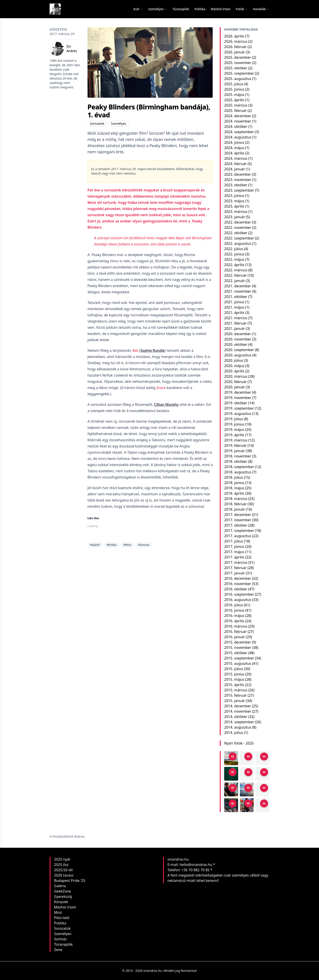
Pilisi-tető (62, 918)
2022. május (234, 259)
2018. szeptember (239, 467)
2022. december (238, 222)
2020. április (234, 371)
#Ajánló (95, 545)
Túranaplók (63, 944)
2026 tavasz (64, 875)
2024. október (236, 126)
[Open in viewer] (233, 756)
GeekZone (62, 891)
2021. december (238, 286)
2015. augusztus (238, 663)
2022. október (236, 233)
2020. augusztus (238, 355)
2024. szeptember (239, 132)
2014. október (236, 717)
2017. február (235, 568)
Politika (60, 923)
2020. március (236, 376)
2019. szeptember (239, 408)
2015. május (234, 679)
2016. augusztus (238, 600)
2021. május (234, 307)
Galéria (60, 886)
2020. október (236, 344)
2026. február (235, 47)
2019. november (238, 398)
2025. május (234, 95)
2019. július (234, 419)
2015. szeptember (239, 658)
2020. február (235, 382)
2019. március (236, 440)
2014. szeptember (239, 722)
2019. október (236, 403)
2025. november (238, 63)
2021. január (235, 329)
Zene (58, 950)
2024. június (234, 142)
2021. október (236, 297)
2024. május (234, 148)
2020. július (234, 360)
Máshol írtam (65, 907)
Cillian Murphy (166, 404)
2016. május (234, 616)
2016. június (234, 610)
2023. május (234, 201)
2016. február (235, 632)
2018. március (236, 499)
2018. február (235, 504)
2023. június (234, 196)
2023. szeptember (239, 190)
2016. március (236, 626)
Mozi (58, 912)
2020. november (238, 339)
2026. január (235, 52)
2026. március (236, 41)
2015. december (238, 642)
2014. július (234, 733)
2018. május (234, 488)
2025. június (234, 89)
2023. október (236, 185)
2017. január (235, 573)
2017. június (234, 546)
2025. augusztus (238, 79)
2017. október (236, 525)
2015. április (234, 685)
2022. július (234, 249)
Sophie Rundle (152, 350)
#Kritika (112, 545)
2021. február (235, 323)
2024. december (238, 116)
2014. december (238, 706)
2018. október (236, 461)
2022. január (235, 281)
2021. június (234, 302)
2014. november (238, 711)
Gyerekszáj (63, 896)
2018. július (234, 477)
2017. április (234, 557)
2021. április (234, 313)
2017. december (238, 515)
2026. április (234, 36)
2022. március (236, 270)
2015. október (236, 653)
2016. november (238, 584)
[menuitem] (181, 9)
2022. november (238, 227)
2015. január (235, 701)
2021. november (238, 291)
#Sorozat (144, 545)
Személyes (119, 123)
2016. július (234, 605)
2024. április (234, 153)
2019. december (238, 392)
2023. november (238, 180)
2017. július (234, 541)
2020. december (238, 334)
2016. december (238, 578)
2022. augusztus (238, 243)
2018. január (235, 509)
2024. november (238, 121)
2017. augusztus (238, 536)
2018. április (234, 493)
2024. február (235, 164)
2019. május (234, 430)
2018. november (238, 456)
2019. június (234, 424)
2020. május (234, 366)
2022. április (234, 265)
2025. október (236, 68)
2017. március (236, 562)
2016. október (236, 589)
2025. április (234, 100)
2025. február (235, 111)
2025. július (234, 84)
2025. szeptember (239, 73)
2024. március (236, 158)
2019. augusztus (238, 414)
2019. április (234, 435)
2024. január (235, 169)
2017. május (234, 552)
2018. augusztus (238, 472)
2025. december (238, 57)
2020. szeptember (239, 350)
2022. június (234, 254)
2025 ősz (61, 865)
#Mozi (127, 545)
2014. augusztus (238, 727)
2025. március (236, 105)
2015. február (235, 695)
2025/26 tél (63, 870)
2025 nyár (62, 859)
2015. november (238, 647)
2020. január (235, 387)
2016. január (235, 637)
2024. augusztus (238, 137)
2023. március (236, 212)
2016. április (234, 621)
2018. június (234, 483)
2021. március (236, 318)
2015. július (234, 669)
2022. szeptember (239, 238)
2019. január (235, 451)
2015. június (234, 674)
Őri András (72, 49)
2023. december (238, 174)
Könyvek (61, 902)
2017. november (238, 520)
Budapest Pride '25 (70, 881)
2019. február (235, 445)
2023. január (235, 217)
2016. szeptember (239, 594)
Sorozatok (97, 123)
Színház (60, 939)
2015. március (236, 690)
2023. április (234, 206)
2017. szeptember (239, 531)
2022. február (235, 275)
